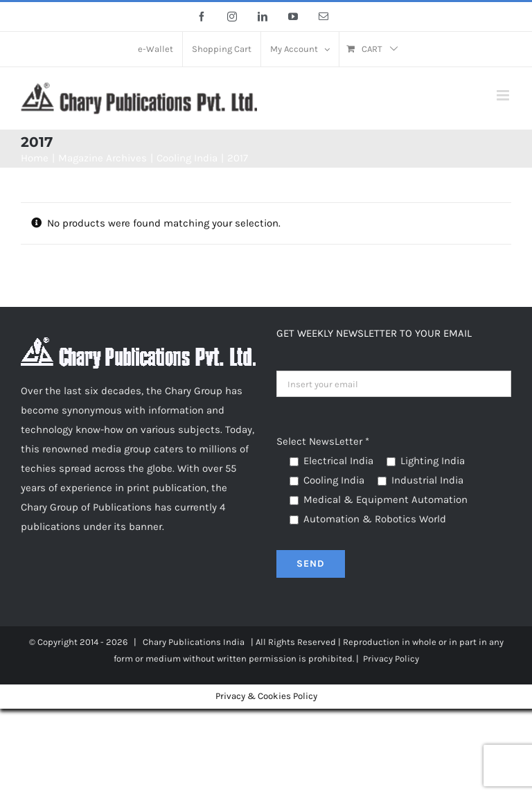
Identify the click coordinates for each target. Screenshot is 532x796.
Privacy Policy (391, 658)
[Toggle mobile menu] (504, 95)
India (234, 642)
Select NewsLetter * (323, 441)
